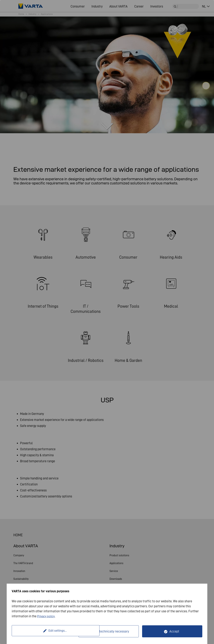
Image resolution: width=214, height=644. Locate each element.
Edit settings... (46, 631)
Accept (174, 631)
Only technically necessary (111, 631)
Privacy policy (47, 616)
